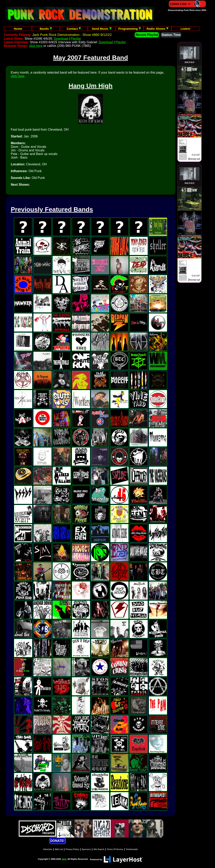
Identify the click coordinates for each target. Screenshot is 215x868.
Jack (64, 859)
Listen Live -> (187, 4)
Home (18, 29)
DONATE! (57, 841)
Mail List (59, 849)
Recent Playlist (147, 35)
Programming (130, 29)
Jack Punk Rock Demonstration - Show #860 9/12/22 (72, 35)
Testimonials (132, 849)
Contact (74, 29)
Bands (46, 29)
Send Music (102, 29)
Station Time (171, 35)
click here (36, 46)
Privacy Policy (72, 849)
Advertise (48, 849)
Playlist (76, 39)
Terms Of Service (115, 849)
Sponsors (86, 849)
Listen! (185, 29)
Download (61, 39)
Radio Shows (158, 29)
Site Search (99, 849)
